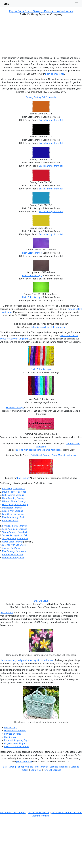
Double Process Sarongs (14, 492)
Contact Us (36, 770)
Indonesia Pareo (10, 520)
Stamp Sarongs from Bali (14, 532)
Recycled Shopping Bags (16, 740)
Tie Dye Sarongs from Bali (15, 538)
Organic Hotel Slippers (15, 743)
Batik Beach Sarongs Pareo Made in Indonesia (54, 455)
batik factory (24, 478)
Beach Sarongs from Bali (51, 120)
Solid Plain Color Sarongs (15, 529)
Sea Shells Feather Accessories (67, 813)
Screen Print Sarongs (12, 511)
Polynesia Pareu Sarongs (14, 526)
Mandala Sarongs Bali (13, 517)
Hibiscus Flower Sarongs (14, 501)
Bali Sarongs (10, 727)
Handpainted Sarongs (15, 731)
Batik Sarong (9, 767)
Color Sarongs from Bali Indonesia (48, 327)
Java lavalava (7, 613)
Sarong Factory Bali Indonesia (41, 97)
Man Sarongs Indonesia (14, 551)
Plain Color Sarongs (32, 253)
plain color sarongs (55, 74)
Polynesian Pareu (13, 734)
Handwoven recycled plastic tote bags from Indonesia (27, 660)
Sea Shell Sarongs (15, 408)
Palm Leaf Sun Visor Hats (17, 747)
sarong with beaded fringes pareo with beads (39, 450)
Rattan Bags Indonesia (13, 489)
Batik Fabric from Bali (13, 554)
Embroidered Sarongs (13, 495)
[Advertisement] (41, 38)
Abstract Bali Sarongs (13, 548)
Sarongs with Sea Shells (14, 545)
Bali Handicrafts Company (13, 813)
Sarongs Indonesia (60, 767)
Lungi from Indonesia (13, 514)
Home (5, 4)
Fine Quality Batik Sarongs (15, 504)
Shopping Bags (26, 767)
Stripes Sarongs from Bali (15, 535)
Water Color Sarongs (12, 542)
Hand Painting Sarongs (14, 498)
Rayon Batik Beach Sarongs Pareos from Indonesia (41, 11)
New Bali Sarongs (52, 770)
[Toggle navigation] (77, 4)
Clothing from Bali (41, 816)
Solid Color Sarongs (41, 369)
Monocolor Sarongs (12, 508)
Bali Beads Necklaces (39, 813)
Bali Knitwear (11, 737)
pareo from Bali (24, 761)
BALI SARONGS (41, 601)
